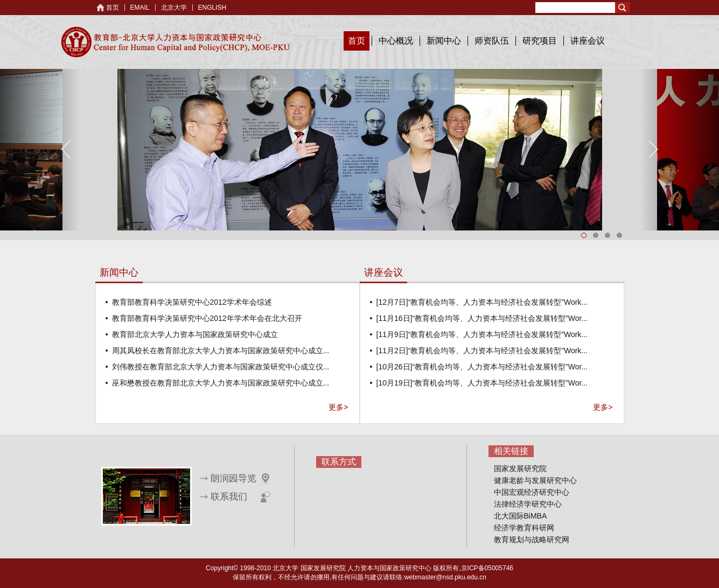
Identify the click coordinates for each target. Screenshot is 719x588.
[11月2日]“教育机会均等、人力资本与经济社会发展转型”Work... (482, 351)
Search (622, 8)
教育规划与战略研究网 (532, 540)
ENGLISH (212, 8)
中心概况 (396, 41)
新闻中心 (444, 41)
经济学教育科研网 (524, 528)
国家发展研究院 (520, 468)
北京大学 (174, 8)
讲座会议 (588, 41)
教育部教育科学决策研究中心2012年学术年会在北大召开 (207, 318)
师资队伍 (492, 41)
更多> (338, 407)
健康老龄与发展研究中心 (535, 480)
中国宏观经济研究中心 (532, 492)
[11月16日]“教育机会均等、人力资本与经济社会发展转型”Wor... (482, 318)
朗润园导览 (233, 478)
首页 (113, 8)
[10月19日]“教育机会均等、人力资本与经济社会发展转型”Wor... (482, 383)
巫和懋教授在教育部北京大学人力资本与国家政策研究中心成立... (221, 383)
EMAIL (140, 8)
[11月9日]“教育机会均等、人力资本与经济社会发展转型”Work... (482, 334)
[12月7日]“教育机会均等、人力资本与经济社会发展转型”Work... (482, 302)
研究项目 (540, 41)
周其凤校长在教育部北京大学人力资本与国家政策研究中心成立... (221, 351)
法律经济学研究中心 (528, 504)
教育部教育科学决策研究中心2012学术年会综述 (192, 302)
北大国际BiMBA (521, 516)
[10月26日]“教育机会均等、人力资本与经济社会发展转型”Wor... (482, 367)
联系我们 (229, 497)
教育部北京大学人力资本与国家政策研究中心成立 (195, 334)
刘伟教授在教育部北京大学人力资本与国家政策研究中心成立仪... (221, 367)
